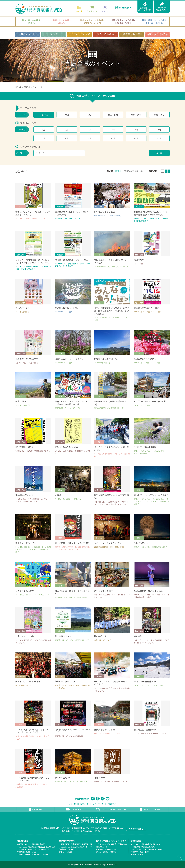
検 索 (159, 153)
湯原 (90, 115)
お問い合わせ (113, 804)
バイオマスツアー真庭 (150, 809)
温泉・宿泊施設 (106, 34)
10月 (113, 138)
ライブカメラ (74, 809)
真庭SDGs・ (145, 7)
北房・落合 (136, 115)
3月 (90, 130)
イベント (79, 9)
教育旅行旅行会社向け (162, 6)
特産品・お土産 (131, 34)
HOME (18, 87)
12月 (159, 138)
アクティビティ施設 (80, 34)
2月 (67, 130)
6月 (159, 130)
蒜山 (67, 115)
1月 (44, 130)
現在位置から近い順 (133, 171)
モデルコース (92, 9)
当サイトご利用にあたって (78, 804)
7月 (44, 138)
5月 (136, 130)
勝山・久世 (113, 115)
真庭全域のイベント (33, 87)
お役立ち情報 (35, 809)
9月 (90, 138)
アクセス (105, 9)
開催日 (118, 171)
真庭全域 (44, 115)
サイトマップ (98, 804)
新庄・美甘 (159, 115)
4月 (113, 130)
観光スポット (28, 34)
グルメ (54, 34)
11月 (136, 138)
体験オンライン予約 (158, 34)
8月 (67, 138)
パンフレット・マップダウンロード (112, 809)
